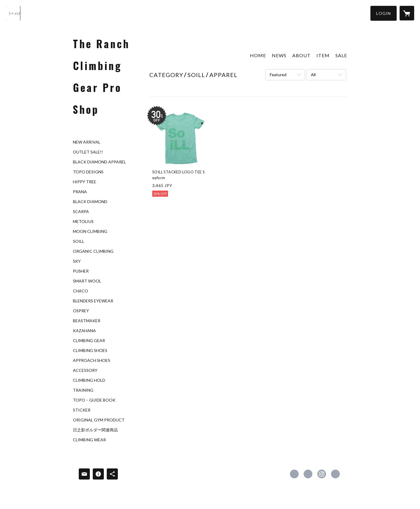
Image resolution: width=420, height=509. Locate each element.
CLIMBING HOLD (89, 380)
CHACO (80, 291)
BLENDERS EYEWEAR (93, 301)
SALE (341, 55)
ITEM (323, 55)
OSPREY (81, 311)
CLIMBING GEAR (89, 341)
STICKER (82, 410)
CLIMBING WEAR (89, 440)
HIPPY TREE (85, 182)
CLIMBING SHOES (90, 351)
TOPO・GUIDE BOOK (94, 400)
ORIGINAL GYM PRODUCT (99, 420)
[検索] (13, 13)
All (313, 75)
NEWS (279, 55)
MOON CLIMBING (90, 231)
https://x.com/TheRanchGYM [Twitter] (308, 474)
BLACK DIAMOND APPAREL (99, 162)
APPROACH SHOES (92, 360)
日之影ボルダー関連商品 (95, 430)
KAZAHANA (84, 331)
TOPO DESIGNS (88, 172)
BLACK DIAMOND (90, 202)
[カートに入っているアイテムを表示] (407, 13)
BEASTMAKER (87, 321)
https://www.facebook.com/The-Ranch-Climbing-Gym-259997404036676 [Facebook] (294, 474)
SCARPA (81, 212)
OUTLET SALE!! (88, 152)
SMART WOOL (87, 281)
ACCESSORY (85, 370)
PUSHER (81, 271)
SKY (77, 261)
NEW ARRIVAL (87, 142)
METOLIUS (83, 222)
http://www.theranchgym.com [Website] (335, 474)
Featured (278, 75)
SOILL (79, 241)
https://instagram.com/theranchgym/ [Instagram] (322, 474)
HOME (258, 55)
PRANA (80, 192)
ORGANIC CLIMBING (93, 251)
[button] (384, 13)
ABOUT (301, 55)
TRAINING (83, 390)
